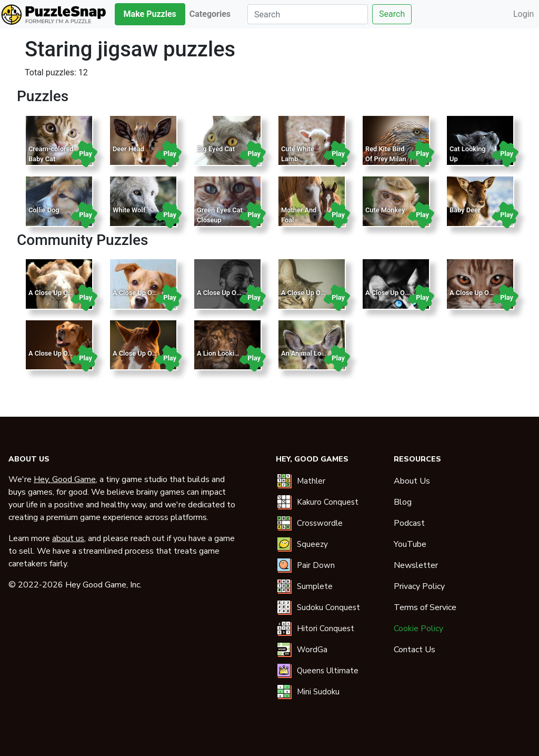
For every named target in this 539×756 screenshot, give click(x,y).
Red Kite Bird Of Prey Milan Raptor (386, 159)
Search (392, 14)
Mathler (311, 481)
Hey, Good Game (65, 479)
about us (68, 538)
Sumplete (315, 586)
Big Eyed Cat (216, 149)
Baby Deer (465, 210)
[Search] (308, 14)
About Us (412, 481)
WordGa (312, 650)
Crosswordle (320, 523)
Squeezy (312, 544)
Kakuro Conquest (328, 502)
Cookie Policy (418, 629)
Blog (403, 502)
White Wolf (129, 210)
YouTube (410, 544)
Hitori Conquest (326, 629)
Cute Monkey (385, 210)
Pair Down (316, 565)
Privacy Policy (419, 586)
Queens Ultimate (328, 671)
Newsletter (416, 565)
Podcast (409, 523)
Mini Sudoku (318, 692)
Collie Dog (44, 210)
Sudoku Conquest (328, 607)
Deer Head (128, 149)
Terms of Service (425, 607)
